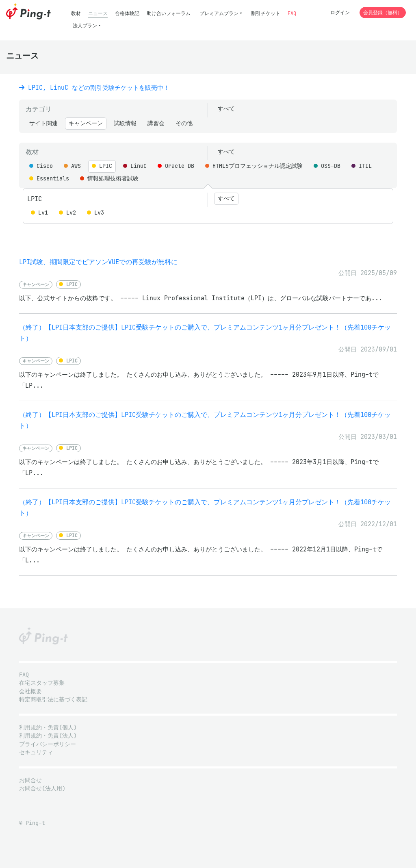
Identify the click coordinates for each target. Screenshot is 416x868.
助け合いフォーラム (169, 13)
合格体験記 (127, 13)
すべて (226, 109)
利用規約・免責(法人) (48, 736)
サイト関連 (43, 123)
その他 (184, 123)
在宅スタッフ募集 (42, 683)
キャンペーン (86, 123)
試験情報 (125, 123)
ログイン (340, 12)
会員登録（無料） (383, 12)
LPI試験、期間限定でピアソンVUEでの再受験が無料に (98, 262)
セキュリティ (36, 752)
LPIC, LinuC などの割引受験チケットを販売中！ (94, 88)
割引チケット (266, 13)
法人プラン (85, 25)
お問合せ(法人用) (42, 789)
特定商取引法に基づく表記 (53, 700)
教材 (76, 13)
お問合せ (30, 780)
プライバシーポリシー (48, 744)
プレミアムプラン (219, 13)
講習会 (156, 123)
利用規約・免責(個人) (48, 728)
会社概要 (30, 691)
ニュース (98, 13)
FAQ (292, 13)
